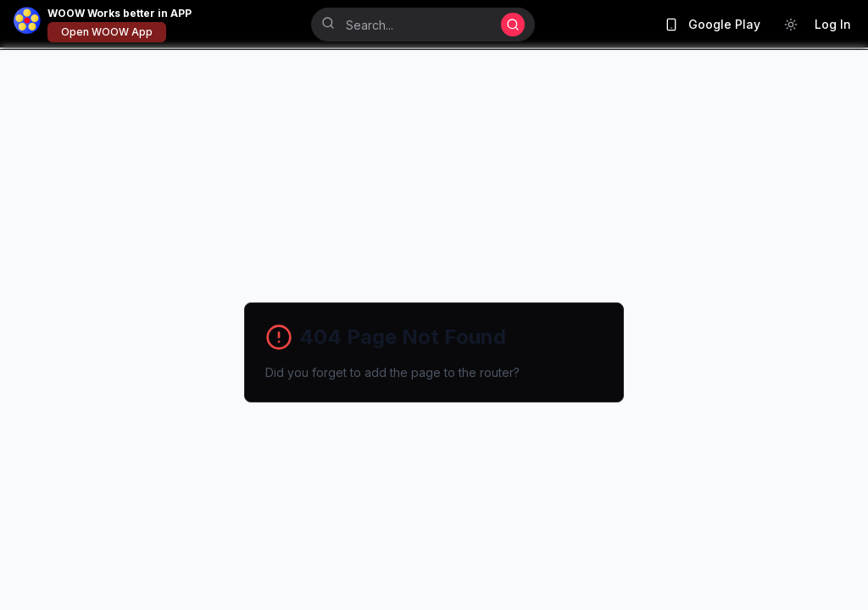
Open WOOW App (107, 32)
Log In (833, 24)
